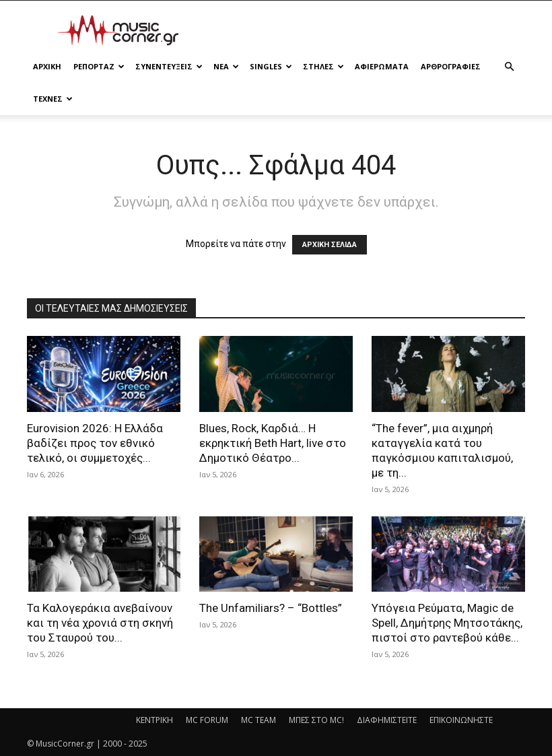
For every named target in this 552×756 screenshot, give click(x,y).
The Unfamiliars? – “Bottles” (271, 608)
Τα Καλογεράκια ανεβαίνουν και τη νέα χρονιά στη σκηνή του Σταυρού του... (100, 623)
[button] (509, 67)
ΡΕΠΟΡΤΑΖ (99, 66)
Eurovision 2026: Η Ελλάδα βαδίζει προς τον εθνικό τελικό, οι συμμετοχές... (95, 443)
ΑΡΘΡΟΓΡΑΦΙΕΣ (451, 66)
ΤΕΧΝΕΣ (53, 99)
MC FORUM (207, 720)
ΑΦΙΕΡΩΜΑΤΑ (382, 66)
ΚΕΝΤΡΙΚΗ (154, 720)
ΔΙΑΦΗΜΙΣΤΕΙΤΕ (387, 720)
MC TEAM (258, 720)
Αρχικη (47, 66)
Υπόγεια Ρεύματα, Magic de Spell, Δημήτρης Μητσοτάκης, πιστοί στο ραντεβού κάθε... (447, 623)
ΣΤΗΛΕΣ (323, 66)
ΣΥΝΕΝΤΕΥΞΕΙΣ (169, 66)
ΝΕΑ (226, 66)
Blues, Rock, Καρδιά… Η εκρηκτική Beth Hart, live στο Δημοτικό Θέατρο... (273, 443)
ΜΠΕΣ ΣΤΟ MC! (316, 720)
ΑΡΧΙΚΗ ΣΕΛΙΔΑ (330, 245)
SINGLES (271, 66)
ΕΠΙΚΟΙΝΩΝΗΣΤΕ (461, 720)
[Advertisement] (367, 30)
